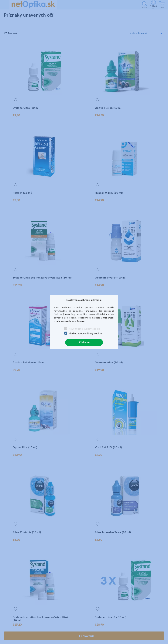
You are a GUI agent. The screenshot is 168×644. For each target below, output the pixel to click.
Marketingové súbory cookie (85, 333)
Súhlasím (84, 342)
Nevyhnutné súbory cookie (84, 329)
